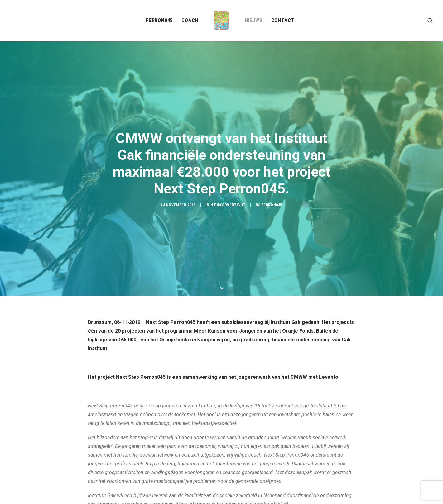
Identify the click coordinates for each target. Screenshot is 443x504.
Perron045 (159, 20)
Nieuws (254, 20)
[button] (430, 21)
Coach (190, 20)
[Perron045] (221, 21)
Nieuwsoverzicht (228, 191)
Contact (283, 20)
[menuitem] (159, 21)
